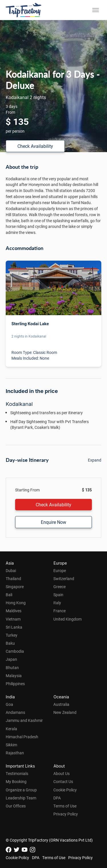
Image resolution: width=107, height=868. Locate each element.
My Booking (16, 781)
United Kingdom (67, 619)
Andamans (15, 712)
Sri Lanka (14, 627)
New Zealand (65, 712)
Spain (58, 595)
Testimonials (17, 773)
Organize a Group (21, 790)
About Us (61, 773)
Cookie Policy (65, 790)
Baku (10, 643)
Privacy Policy (66, 814)
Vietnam (13, 619)
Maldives (14, 611)
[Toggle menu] (96, 10)
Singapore (15, 587)
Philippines (15, 684)
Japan (11, 659)
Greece (59, 587)
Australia (61, 704)
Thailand (13, 579)
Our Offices (16, 806)
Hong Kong (16, 603)
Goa (9, 704)
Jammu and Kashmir (24, 720)
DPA (57, 798)
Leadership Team (21, 798)
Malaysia (14, 676)
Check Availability (35, 146)
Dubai (11, 570)
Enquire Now (53, 522)
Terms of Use (65, 806)
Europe (60, 570)
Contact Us (63, 781)
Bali (9, 595)
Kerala (11, 729)
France (59, 611)
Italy (57, 603)
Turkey (12, 635)
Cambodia (15, 651)
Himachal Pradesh (22, 737)
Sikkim (11, 745)
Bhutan (12, 668)
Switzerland (64, 579)
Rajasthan (15, 753)
